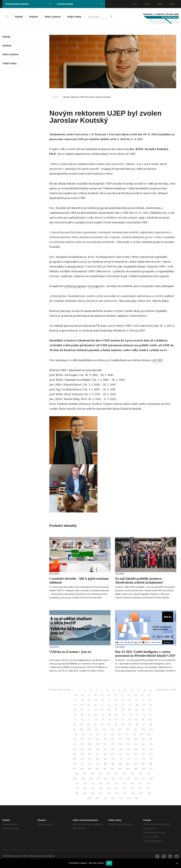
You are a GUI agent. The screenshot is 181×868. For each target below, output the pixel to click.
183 (128, 764)
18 (96, 695)
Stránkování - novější (60, 690)
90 (95, 725)
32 (109, 700)
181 (113, 764)
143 (74, 749)
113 (98, 734)
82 (123, 720)
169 (106, 759)
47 (130, 705)
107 (136, 729)
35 (130, 700)
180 (105, 764)
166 (82, 759)
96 (137, 725)
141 (143, 744)
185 (143, 764)
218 (151, 779)
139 (128, 744)
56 (109, 710)
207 (149, 774)
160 (120, 754)
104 (112, 729)
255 (137, 798)
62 (150, 710)
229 (77, 788)
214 (121, 779)
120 (149, 734)
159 (113, 754)
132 (75, 744)
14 (151, 690)
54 (95, 710)
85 (143, 720)
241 (93, 793)
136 (105, 744)
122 (82, 739)
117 (127, 734)
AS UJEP (157, 360)
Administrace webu (12, 856)
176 (75, 764)
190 (97, 769)
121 (75, 739)
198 (77, 774)
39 (75, 705)
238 (148, 788)
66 (96, 715)
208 (75, 779)
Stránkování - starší (166, 690)
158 (105, 754)
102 (97, 729)
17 (89, 695)
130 (143, 739)
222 (101, 783)
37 (143, 700)
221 (93, 783)
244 (117, 793)
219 (77, 783)
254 (129, 798)
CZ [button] (135, 4)
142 (151, 744)
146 (98, 749)
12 (138, 690)
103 (104, 729)
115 (112, 734)
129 (136, 739)
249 (89, 798)
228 (148, 783)
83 (130, 720)
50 (151, 705)
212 (106, 779)
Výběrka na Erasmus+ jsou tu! (70, 652)
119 (141, 734)
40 (82, 705)
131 (151, 739)
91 (102, 725)
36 (136, 700)
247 (141, 793)
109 (151, 729)
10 (125, 690)
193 (120, 769)
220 (85, 783)
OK (109, 863)
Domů (55, 97)
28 (82, 700)
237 (140, 788)
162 (136, 754)
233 (109, 788)
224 (116, 783)
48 (137, 705)
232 (101, 788)
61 (143, 710)
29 (89, 700)
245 (125, 793)
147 (106, 749)
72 (137, 715)
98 (151, 725)
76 (82, 720)
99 (74, 729)
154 (75, 754)
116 (120, 734)
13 (144, 690)
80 (110, 720)
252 (113, 798)
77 (89, 720)
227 (140, 783)
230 (85, 788)
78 (96, 720)
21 (115, 695)
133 (82, 744)
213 (113, 779)
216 (136, 779)
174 (143, 759)
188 (82, 769)
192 (112, 769)
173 (136, 759)
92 (109, 725)
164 (151, 754)
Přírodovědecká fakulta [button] (28, 4)
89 (88, 725)
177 (82, 764)
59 (130, 710)
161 (128, 754)
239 (77, 793)
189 (89, 769)
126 (113, 739)
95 (130, 725)
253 (121, 798)
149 (121, 749)
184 (135, 764)
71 (130, 715)
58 (123, 710)
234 (117, 788)
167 (90, 759)
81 (116, 720)
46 (123, 705)
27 (75, 700)
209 (83, 779)
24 (136, 695)
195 (136, 769)
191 (105, 769)
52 (82, 710)
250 (97, 798)
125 (105, 739)
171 (121, 759)
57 (116, 710)
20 (109, 695)
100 (82, 729)
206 (141, 774)
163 (143, 754)
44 (109, 705)
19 (102, 695)
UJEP (172, 4)
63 (75, 715)
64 (82, 715)
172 (128, 759)
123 (90, 739)
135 (97, 744)
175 (151, 759)
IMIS (160, 4)
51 (75, 710)
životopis (94, 286)
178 (90, 764)
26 (149, 695)
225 (124, 783)
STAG (147, 4)
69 (117, 715)
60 (137, 710)
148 (113, 749)
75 (75, 720)
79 (103, 720)
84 (136, 720)
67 (103, 715)
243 (109, 793)
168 (98, 759)
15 (76, 695)
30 (96, 700)
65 (89, 715)
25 (142, 695)
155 (82, 754)
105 (120, 729)
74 (151, 715)
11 (132, 690)
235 (125, 788)
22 (122, 695)
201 (100, 774)
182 (120, 764)
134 (90, 744)
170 (113, 759)
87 (75, 725)
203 (116, 774)
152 (144, 749)
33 (116, 700)
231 (93, 788)
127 (120, 739)
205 (132, 774)
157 (97, 754)
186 (151, 764)
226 (132, 783)
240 (85, 793)
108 (143, 729)
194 (128, 769)
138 (120, 744)
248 (149, 793)
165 (75, 759)
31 (103, 700)
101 (89, 729)
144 (82, 749)
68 (110, 715)
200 (92, 774)
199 (84, 774)
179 (98, 764)
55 (102, 710)
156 (90, 754)
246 (133, 793)
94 (123, 725)
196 (143, 769)
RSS (25, 856)
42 (95, 705)
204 (124, 774)
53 (89, 710)
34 (123, 700)
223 (108, 783)
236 (132, 788)
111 (83, 734)
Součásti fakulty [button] (80, 4)
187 (74, 769)
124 (97, 739)
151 (136, 749)
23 (129, 695)
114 (105, 734)
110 (76, 734)
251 (105, 798)
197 (151, 769)
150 (129, 749)
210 (91, 779)
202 (108, 774)
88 (82, 725)
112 (90, 734)
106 (128, 729)
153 (151, 749)
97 (144, 725)
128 (128, 739)
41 (88, 705)
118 (134, 734)
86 (150, 720)
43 (102, 705)
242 (101, 793)
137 (113, 744)
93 (116, 725)
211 (98, 779)
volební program (74, 286)
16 (83, 695)
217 (144, 779)
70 (124, 715)
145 (90, 749)
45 (116, 705)
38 (150, 700)
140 (136, 744)
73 (144, 715)
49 (144, 705)
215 (128, 779)
